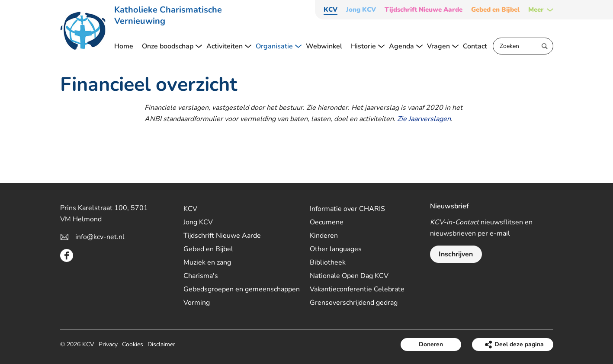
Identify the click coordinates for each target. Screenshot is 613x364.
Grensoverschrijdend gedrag (354, 303)
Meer (536, 10)
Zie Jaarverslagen (424, 119)
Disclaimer (161, 344)
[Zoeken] (523, 46)
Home (124, 46)
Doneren (431, 344)
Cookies (133, 344)
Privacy (108, 344)
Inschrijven (456, 254)
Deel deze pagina (519, 344)
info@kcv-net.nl (100, 237)
